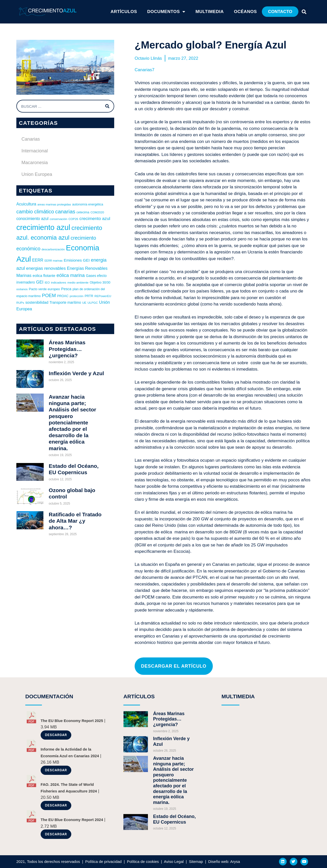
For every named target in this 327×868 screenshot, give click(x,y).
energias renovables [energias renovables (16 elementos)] (46, 268)
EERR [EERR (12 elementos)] (38, 260)
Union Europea (37, 174)
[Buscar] (107, 106)
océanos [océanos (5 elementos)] (22, 289)
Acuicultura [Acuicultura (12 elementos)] (26, 204)
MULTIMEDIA (238, 696)
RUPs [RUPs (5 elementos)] (20, 303)
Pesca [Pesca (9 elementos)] (66, 289)
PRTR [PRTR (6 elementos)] (89, 296)
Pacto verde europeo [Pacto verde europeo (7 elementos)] (44, 289)
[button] (280, 12)
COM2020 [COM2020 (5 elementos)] (97, 212)
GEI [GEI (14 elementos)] (40, 282)
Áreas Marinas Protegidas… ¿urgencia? (67, 349)
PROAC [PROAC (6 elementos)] (63, 296)
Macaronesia (35, 163)
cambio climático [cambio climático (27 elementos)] (35, 212)
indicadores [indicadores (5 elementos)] (59, 282)
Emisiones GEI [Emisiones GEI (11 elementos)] (77, 260)
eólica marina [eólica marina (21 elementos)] (71, 275)
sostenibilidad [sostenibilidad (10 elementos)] (37, 302)
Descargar (56, 735)
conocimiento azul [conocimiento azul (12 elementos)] (32, 219)
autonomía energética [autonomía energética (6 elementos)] (88, 204)
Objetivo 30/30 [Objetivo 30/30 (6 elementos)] (100, 283)
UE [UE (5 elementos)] (84, 303)
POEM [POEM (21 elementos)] (49, 295)
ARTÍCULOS (124, 12)
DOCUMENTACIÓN (49, 696)
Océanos (245, 12)
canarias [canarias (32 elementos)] (65, 211)
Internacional (35, 151)
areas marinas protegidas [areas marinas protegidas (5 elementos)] (54, 204)
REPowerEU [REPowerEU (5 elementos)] (103, 296)
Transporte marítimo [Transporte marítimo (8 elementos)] (65, 303)
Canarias (31, 139)
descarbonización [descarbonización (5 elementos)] (53, 249)
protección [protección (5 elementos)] (77, 296)
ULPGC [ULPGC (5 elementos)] (93, 303)
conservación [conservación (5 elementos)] (59, 219)
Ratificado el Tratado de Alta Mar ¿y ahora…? (75, 521)
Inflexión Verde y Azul (76, 373)
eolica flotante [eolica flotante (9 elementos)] (44, 276)
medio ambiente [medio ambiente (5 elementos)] (78, 282)
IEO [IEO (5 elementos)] (47, 282)
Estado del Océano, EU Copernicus (174, 819)
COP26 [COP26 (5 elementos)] (73, 219)
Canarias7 (145, 70)
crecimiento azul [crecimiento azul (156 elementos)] (43, 227)
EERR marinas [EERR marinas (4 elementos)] (53, 261)
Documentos (166, 12)
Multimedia (209, 12)
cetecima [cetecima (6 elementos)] (83, 212)
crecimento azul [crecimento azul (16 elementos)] (95, 218)
